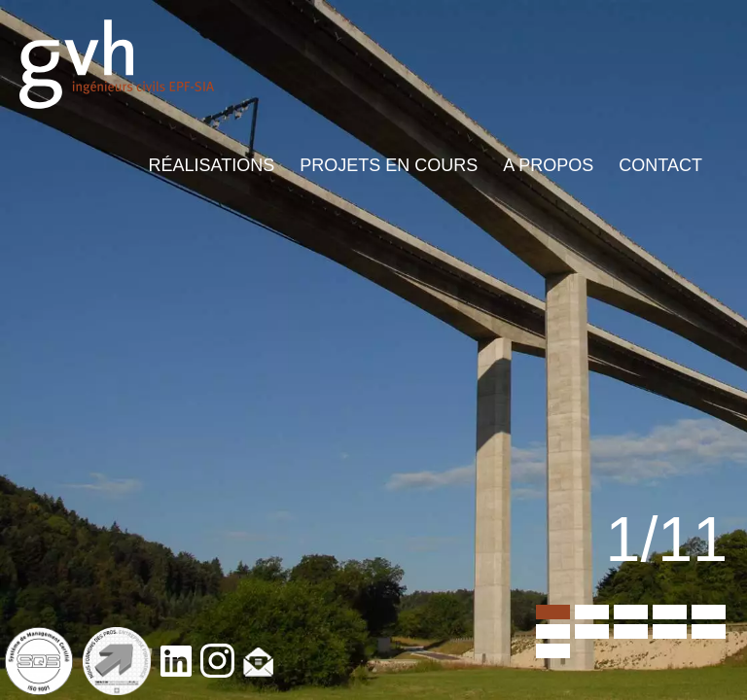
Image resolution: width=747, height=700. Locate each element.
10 (709, 631)
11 (553, 651)
